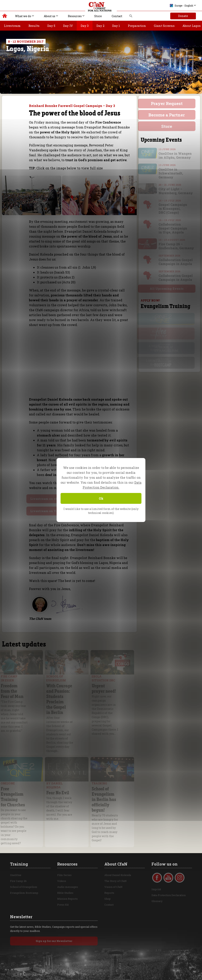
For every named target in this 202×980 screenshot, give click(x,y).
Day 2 (100, 26)
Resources (75, 16)
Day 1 (116, 26)
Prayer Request (169, 103)
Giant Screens (164, 26)
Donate (183, 16)
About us (50, 16)
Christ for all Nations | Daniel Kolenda (5, 17)
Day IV (68, 26)
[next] (131, 210)
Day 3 (85, 26)
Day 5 (51, 26)
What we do (23, 16)
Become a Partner (169, 115)
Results (34, 26)
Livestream (12, 26)
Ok (101, 498)
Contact (117, 16)
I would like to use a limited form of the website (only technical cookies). (101, 511)
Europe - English (181, 6)
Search (131, 17)
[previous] (123, 210)
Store (98, 16)
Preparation (137, 26)
